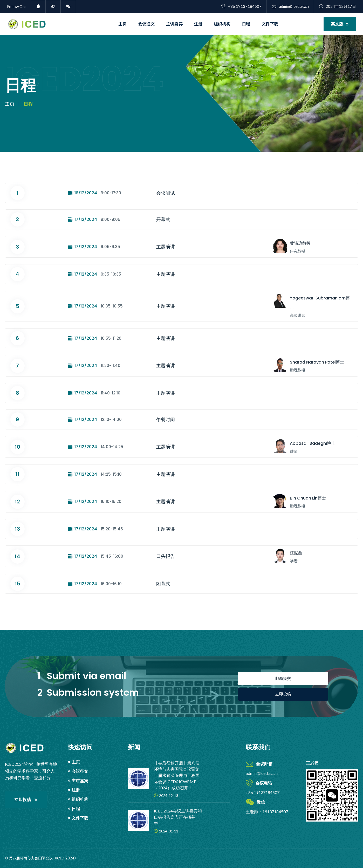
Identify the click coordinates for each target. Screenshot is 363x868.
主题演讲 (166, 247)
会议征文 (146, 24)
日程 (246, 24)
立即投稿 (283, 694)
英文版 (340, 24)
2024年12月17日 (338, 6)
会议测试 (166, 193)
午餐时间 (166, 419)
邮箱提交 (283, 678)
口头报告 (166, 556)
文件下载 (270, 24)
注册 (198, 24)
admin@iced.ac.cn (290, 6)
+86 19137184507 (241, 6)
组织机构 (222, 24)
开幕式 (163, 219)
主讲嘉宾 (174, 24)
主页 (122, 24)
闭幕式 (163, 584)
